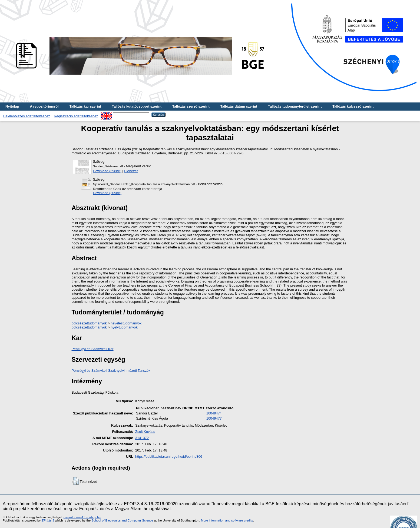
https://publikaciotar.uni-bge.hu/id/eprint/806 (169, 456)
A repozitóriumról (44, 106)
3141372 (142, 438)
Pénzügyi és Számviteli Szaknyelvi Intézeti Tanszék (111, 371)
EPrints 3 (48, 520)
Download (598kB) (107, 171)
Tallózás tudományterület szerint (295, 106)
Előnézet (131, 171)
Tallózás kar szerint (85, 106)
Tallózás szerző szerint (191, 106)
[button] (76, 481)
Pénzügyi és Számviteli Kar (93, 349)
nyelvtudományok (124, 327)
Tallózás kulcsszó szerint (353, 106)
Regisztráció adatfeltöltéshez (76, 116)
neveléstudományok (126, 323)
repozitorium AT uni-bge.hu (82, 517)
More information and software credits (227, 520)
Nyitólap (12, 106)
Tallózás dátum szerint (239, 106)
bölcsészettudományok (89, 323)
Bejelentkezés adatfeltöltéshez (27, 116)
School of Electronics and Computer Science (122, 520)
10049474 (214, 413)
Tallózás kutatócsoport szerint (137, 106)
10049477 (214, 418)
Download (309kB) (107, 193)
